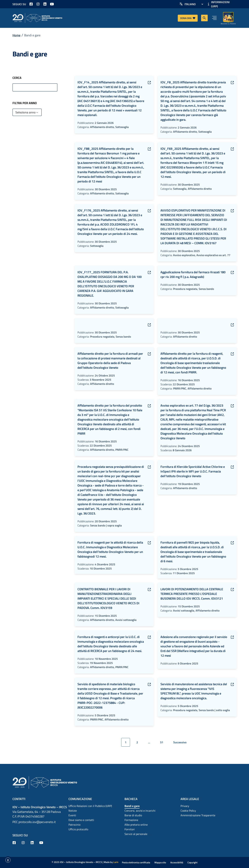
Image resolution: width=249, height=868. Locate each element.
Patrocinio (74, 825)
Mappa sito (160, 862)
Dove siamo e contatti (81, 820)
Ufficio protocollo (78, 829)
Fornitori (130, 829)
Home (16, 35)
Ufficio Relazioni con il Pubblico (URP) (90, 806)
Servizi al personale (136, 834)
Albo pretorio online (136, 825)
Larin (116, 862)
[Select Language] (194, 4)
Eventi (72, 815)
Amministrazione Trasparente (198, 815)
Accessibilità (177, 862)
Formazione (131, 820)
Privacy (185, 806)
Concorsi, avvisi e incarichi (140, 811)
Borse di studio (133, 815)
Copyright (192, 862)
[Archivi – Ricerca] (35, 87)
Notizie (73, 811)
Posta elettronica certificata (136, 862)
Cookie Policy (188, 811)
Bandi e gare (132, 806)
